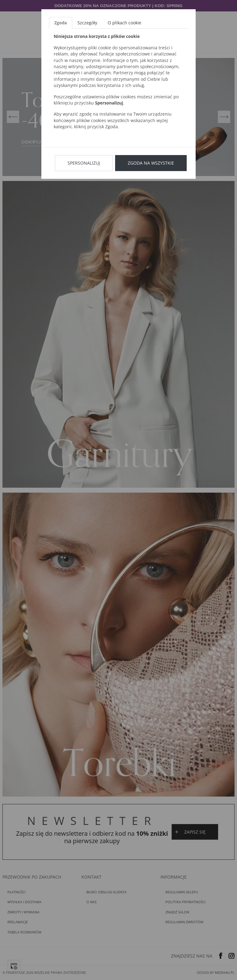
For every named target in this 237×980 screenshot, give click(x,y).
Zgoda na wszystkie (151, 163)
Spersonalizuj (84, 163)
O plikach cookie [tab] (125, 23)
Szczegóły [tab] (87, 23)
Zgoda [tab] (61, 23)
